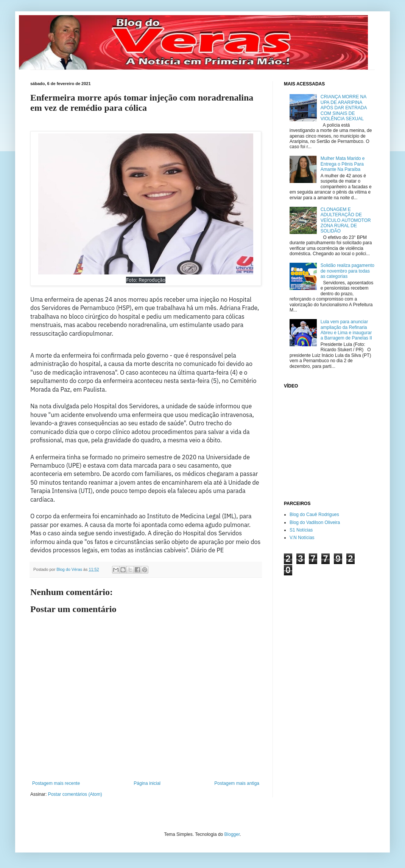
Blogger (232, 834)
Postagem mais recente (56, 783)
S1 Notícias (301, 530)
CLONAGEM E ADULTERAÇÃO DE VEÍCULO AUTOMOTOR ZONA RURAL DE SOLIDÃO (346, 220)
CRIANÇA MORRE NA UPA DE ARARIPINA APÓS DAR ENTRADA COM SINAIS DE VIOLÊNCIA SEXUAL (344, 108)
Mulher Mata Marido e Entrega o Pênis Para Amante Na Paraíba (343, 164)
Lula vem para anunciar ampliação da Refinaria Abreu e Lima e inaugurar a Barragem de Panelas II (346, 330)
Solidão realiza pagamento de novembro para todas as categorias (347, 271)
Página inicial (147, 783)
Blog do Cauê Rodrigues (314, 515)
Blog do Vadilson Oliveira (315, 522)
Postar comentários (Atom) (75, 794)
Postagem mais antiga (237, 783)
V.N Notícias (302, 538)
